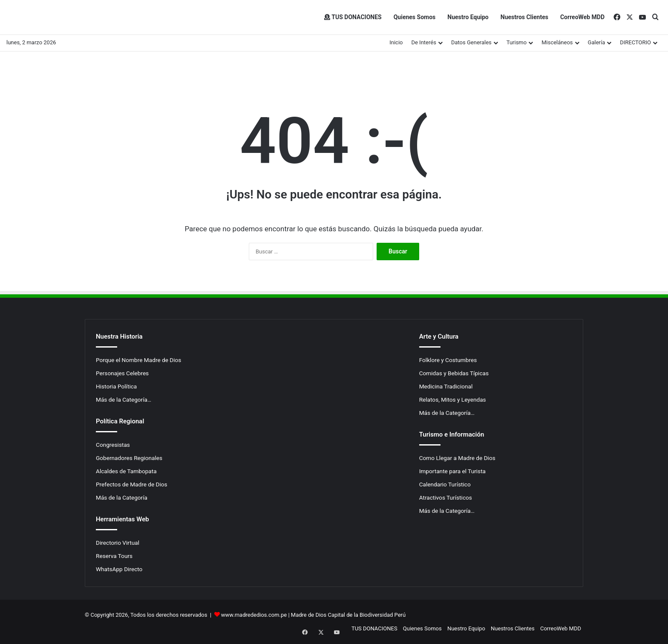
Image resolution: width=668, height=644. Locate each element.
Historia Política (116, 386)
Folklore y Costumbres (448, 360)
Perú (400, 615)
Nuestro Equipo (468, 17)
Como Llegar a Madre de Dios (457, 458)
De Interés (423, 42)
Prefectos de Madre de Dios (132, 484)
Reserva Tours (114, 556)
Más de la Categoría (122, 497)
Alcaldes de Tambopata (126, 471)
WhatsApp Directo (119, 569)
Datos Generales (471, 42)
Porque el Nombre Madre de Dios (138, 360)
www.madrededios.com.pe (254, 615)
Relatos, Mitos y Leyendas (453, 400)
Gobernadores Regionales (129, 458)
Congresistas (113, 445)
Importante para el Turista (452, 471)
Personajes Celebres (122, 373)
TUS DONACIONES (353, 17)
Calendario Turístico (445, 484)
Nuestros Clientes (524, 17)
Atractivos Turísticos (446, 497)
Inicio (396, 42)
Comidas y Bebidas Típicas (454, 373)
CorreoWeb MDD (582, 17)
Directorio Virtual (118, 543)
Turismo (517, 42)
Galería (597, 42)
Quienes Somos (415, 17)
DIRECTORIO (635, 42)
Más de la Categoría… (124, 400)
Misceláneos (557, 42)
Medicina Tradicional (446, 386)
